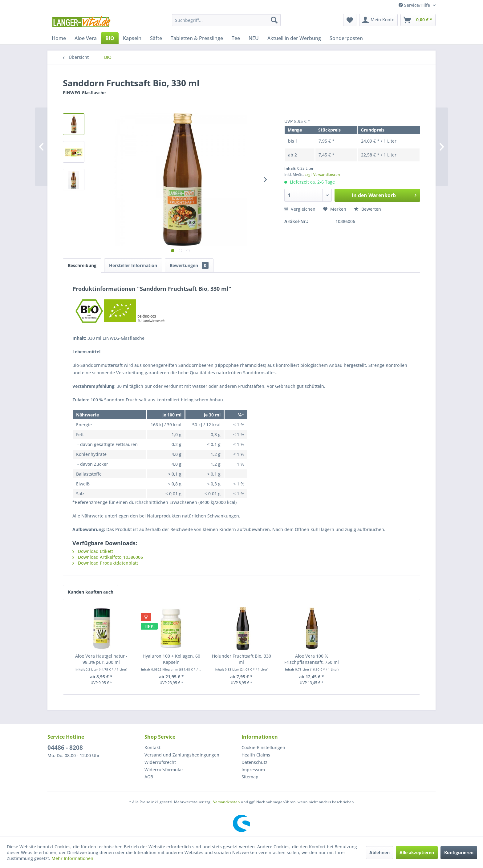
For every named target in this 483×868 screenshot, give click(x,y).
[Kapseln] (132, 38)
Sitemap (250, 777)
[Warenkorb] (418, 20)
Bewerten (367, 209)
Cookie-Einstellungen (263, 747)
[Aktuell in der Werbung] (294, 38)
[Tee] (236, 38)
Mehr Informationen (72, 858)
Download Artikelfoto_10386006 (108, 557)
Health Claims (256, 755)
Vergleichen (300, 209)
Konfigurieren (459, 852)
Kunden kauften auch (91, 592)
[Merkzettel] (350, 20)
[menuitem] (226, 20)
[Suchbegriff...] (226, 20)
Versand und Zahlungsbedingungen (182, 755)
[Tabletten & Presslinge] (197, 38)
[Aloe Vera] (86, 38)
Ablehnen (379, 852)
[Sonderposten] (346, 38)
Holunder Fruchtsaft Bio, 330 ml (241, 659)
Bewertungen (189, 265)
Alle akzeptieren (417, 852)
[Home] (59, 38)
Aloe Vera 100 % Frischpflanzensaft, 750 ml (312, 659)
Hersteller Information (133, 265)
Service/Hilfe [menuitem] (415, 5)
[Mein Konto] (378, 20)
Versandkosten (227, 802)
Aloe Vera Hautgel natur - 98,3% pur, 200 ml (101, 659)
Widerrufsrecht (160, 762)
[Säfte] (156, 38)
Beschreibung (82, 265)
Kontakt (152, 747)
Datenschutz (254, 762)
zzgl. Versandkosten (322, 174)
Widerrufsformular (164, 770)
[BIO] (110, 38)
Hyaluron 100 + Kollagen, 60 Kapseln (171, 659)
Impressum (253, 770)
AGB (149, 777)
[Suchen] (274, 20)
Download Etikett (93, 551)
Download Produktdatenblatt (105, 563)
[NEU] (254, 38)
